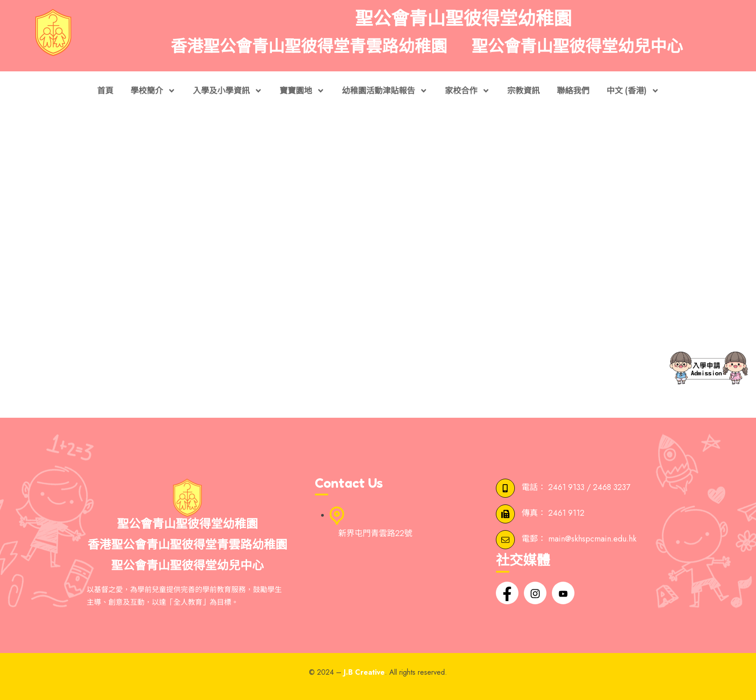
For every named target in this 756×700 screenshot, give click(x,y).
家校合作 (467, 91)
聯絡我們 (573, 91)
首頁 (105, 91)
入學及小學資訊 (228, 91)
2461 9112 (566, 513)
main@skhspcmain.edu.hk (592, 539)
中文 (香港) (633, 91)
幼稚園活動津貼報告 (385, 91)
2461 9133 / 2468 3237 (589, 488)
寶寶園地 (302, 91)
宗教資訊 (523, 91)
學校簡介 (153, 91)
